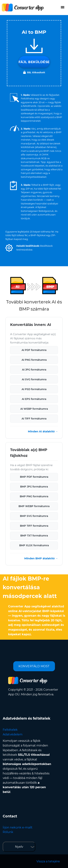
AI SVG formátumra (34, 379)
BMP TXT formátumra (34, 536)
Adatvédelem (13, 734)
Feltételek (10, 730)
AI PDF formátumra (34, 350)
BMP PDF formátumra (34, 477)
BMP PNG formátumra (34, 496)
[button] (9, 248)
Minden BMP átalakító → (41, 558)
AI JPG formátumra (34, 370)
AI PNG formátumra (34, 360)
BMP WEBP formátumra (34, 506)
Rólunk (8, 832)
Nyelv (19, 847)
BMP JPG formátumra (34, 487)
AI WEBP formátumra (34, 409)
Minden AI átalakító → (43, 431)
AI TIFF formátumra (34, 419)
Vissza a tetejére (48, 861)
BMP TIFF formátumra (34, 526)
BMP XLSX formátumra (34, 545)
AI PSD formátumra (34, 389)
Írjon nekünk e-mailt (18, 827)
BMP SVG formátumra (34, 516)
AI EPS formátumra (34, 399)
